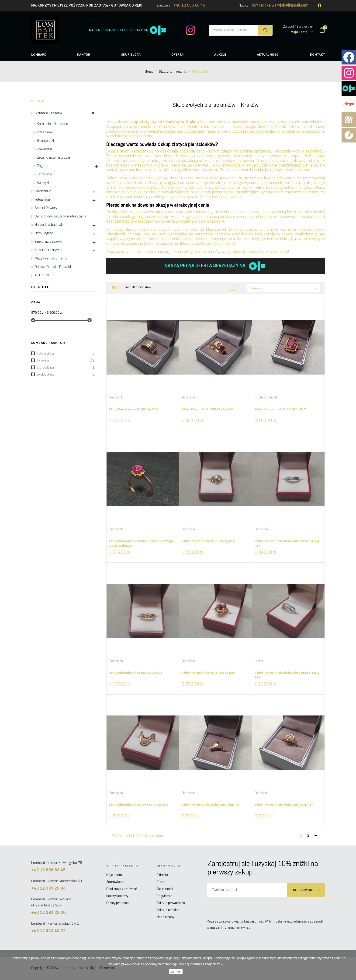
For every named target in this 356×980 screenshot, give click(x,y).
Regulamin (164, 896)
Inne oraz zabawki (48, 242)
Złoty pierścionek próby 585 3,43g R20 (138, 805)
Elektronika (43, 191)
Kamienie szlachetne (52, 124)
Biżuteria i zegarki (48, 113)
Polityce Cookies (236, 964)
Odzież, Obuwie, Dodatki (53, 267)
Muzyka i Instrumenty (51, 258)
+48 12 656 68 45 (189, 6)
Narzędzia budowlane (51, 225)
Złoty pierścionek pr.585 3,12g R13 (135, 673)
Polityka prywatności (171, 903)
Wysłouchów (66, 375)
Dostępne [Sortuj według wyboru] (283, 288)
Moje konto (114, 875)
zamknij (176, 971)
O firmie (162, 875)
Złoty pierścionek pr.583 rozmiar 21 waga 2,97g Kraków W (141, 544)
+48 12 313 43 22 (48, 931)
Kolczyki (43, 183)
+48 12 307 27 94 (48, 889)
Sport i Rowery (46, 208)
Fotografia (42, 200)
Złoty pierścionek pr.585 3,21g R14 (208, 541)
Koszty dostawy (117, 896)
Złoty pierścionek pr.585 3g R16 (133, 410)
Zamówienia (115, 882)
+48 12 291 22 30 (48, 913)
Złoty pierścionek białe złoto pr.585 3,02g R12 (287, 675)
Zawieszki (44, 149)
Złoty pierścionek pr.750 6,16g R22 (208, 673)
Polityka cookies (168, 910)
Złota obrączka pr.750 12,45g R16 (207, 410)
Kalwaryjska (66, 354)
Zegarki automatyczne (54, 158)
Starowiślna (66, 368)
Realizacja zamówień (122, 889)
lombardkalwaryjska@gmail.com (280, 6)
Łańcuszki (44, 174)
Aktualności (165, 889)
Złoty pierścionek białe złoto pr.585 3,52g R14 (287, 544)
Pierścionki (45, 132)
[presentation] (245, 906)
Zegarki (43, 166)
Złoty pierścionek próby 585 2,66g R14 (211, 805)
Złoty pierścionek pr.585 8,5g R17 (280, 410)
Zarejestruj (305, 27)
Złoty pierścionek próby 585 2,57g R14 (284, 805)
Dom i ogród (44, 233)
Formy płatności (118, 903)
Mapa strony (165, 917)
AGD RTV (42, 275)
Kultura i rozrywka (48, 250)
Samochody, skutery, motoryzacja (60, 216)
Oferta (38, 101)
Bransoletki (45, 141)
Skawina (66, 361)
